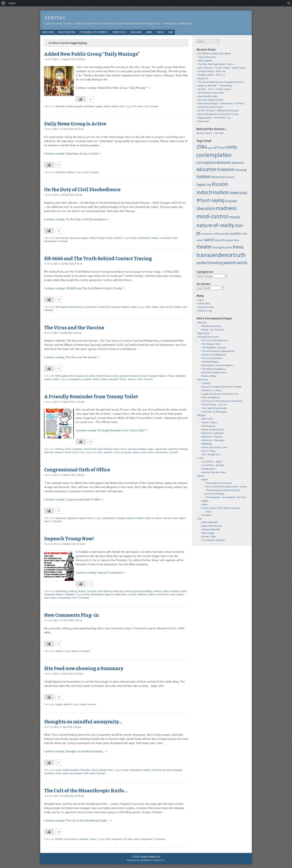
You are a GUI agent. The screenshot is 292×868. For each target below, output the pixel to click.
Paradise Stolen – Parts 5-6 (212, 71)
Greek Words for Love (212, 526)
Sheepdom (181, 376)
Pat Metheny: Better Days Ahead (214, 53)
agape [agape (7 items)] (210, 148)
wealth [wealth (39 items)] (230, 263)
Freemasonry (208, 426)
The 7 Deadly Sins (211, 454)
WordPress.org (205, 311)
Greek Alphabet (210, 522)
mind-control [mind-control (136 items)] (212, 216)
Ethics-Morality (62, 238)
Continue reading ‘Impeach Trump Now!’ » (101, 573)
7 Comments (160, 839)
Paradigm (101, 238)
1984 (148, 307)
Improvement (161, 449)
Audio (205, 479)
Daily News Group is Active (75, 124)
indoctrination (121, 594)
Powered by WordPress (139, 860)
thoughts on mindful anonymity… (83, 722)
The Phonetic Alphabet (213, 540)
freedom (155, 238)
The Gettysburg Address (214, 369)
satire (151, 452)
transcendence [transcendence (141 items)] (214, 255)
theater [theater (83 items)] (204, 247)
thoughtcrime (146, 839)
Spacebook (84, 839)
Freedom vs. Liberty (212, 390)
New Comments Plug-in (72, 615)
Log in (201, 300)
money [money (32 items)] (234, 217)
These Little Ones (207, 57)
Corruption (90, 376)
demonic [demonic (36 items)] (224, 162)
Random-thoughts (75, 106)
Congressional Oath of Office (77, 470)
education (114, 379)
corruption (87, 379)
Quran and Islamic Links (214, 447)
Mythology (207, 444)
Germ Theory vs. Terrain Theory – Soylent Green (222, 68)
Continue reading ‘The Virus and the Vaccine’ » (72, 357)
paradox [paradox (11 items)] (225, 234)
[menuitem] (3, 3)
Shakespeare (209, 469)
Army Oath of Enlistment (210, 107)
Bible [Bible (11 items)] (222, 148)
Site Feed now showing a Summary (84, 668)
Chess (209, 511)
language (178, 770)
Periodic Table (209, 536)
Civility (68, 449)
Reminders (89, 106)
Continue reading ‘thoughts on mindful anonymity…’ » (76, 751)
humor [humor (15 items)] (230, 177)
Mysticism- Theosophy (213, 440)
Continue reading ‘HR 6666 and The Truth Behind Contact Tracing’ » (84, 288)
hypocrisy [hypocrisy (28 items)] (204, 185)
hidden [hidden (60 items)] (203, 176)
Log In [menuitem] (12, 3)
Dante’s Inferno (210, 422)
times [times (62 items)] (238, 247)
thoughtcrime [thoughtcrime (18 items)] (222, 247)
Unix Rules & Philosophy (214, 412)
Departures (204, 121)
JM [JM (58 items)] (199, 200)
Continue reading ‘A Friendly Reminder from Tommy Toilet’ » (112, 430)
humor (117, 452)
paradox (180, 594)
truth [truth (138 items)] (239, 255)
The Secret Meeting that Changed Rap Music (221, 82)
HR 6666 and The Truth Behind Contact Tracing (98, 259)
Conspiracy (79, 376)
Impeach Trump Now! (69, 539)
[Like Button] (81, 99)
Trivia (81, 452)
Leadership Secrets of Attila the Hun (220, 394)
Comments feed (206, 307)
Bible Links (207, 419)
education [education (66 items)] (206, 169)
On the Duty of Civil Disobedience (82, 190)
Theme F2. (159, 860)
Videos (205, 504)
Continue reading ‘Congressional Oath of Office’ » (74, 499)
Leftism (166, 591)
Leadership (173, 449)
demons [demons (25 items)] (238, 163)
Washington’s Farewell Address (218, 365)
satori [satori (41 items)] (209, 240)
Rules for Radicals (211, 397)
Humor (124, 449)
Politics (184, 591)
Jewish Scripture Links (213, 429)
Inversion (143, 376)
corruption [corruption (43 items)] (206, 162)
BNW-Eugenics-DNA (64, 307)
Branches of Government (214, 372)
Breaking (79, 307)
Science (171, 376)
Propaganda (49, 594)
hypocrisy (149, 518)
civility (134, 238)
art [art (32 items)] (216, 147)
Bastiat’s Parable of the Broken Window (222, 387)
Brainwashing (62, 591)
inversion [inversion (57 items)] (238, 192)
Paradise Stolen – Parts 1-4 (211, 75)
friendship (156, 770)
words (47, 521)
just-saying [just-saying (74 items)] (213, 200)
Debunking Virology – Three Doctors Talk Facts (221, 103)
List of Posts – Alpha (212, 462)
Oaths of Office (209, 376)
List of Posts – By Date (213, 465)
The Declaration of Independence (218, 351)
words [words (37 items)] (242, 263)
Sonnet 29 (203, 78)
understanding (161, 452)
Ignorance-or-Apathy (79, 238)
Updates (99, 106)
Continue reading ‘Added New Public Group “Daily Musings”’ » (113, 88)
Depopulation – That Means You (214, 118)
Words (110, 770)
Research (163, 376)
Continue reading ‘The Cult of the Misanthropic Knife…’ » (78, 820)
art (94, 452)
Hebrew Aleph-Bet (211, 529)
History (116, 449)
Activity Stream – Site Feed (210, 133)
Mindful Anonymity (211, 326)
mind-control (163, 594)
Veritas (55, 18)
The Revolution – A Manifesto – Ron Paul (226, 497)
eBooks (205, 501)
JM (134, 106)
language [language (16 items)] (231, 201)
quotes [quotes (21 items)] (236, 233)
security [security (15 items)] (220, 240)
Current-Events (91, 307)
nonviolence (165, 238)
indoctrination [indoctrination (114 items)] (213, 192)
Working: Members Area (214, 472)
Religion (136, 32)
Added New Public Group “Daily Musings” (92, 54)
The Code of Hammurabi (214, 408)
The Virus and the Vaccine (74, 328)
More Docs (119, 32)
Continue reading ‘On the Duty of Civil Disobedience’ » (77, 219)
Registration (67, 32)
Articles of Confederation (214, 355)
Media (160, 32)
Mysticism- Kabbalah (213, 433)
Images (150, 449)
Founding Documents (94, 32)
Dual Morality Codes (208, 96)
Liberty (93, 238)
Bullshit (82, 591)
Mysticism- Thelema (212, 437)
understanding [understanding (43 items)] (210, 263)
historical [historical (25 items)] (218, 177)
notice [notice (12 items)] (217, 234)
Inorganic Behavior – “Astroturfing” (215, 85)
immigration (117, 839)
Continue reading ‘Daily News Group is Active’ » (73, 154)
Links (149, 32)
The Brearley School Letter (211, 93)
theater (178, 307)
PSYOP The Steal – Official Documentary (218, 110)
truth (146, 106)
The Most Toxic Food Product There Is (216, 64)
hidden (155, 307)
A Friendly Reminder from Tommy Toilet (91, 397)
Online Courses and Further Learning (221, 508)
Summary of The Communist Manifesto (222, 401)
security (170, 307)
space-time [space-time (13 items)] (232, 240)
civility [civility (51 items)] (231, 147)
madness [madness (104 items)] (226, 208)
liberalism (142, 594)
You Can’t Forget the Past (211, 100)
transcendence (51, 241)
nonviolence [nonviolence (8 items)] (207, 234)
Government (104, 307)
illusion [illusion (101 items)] (220, 184)
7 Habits (206, 383)
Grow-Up (115, 376)
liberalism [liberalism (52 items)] (206, 208)
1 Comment (56, 521)
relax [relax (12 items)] (244, 234)
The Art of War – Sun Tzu (214, 404)
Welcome (48, 32)
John (56, 59)
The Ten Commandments (215, 340)
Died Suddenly (205, 61)
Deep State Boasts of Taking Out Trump (218, 114)
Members (207, 515)
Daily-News (60, 106)
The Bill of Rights (210, 362)
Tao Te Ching (209, 451)
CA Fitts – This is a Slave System (215, 89)
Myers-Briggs (208, 533)
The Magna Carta (211, 344)
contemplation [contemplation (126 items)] (214, 155)
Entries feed (204, 303)
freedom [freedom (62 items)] (226, 169)
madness (132, 379)
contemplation (144, 238)
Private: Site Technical (213, 330)
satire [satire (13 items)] (200, 240)
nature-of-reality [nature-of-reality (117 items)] (215, 225)
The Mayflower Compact (214, 347)
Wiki (171, 32)
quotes (65, 773)
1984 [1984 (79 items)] (202, 147)
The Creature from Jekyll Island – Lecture (226, 487)
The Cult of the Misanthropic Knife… (86, 791)
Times (75, 452)
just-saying (126, 452)
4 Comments (84, 651)
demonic (97, 379)
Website (115, 106)
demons (105, 379)
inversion (167, 518)
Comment (154, 106)
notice (139, 106)
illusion (123, 379)
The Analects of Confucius (219, 483)
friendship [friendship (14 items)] (241, 170)
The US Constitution (212, 358)
